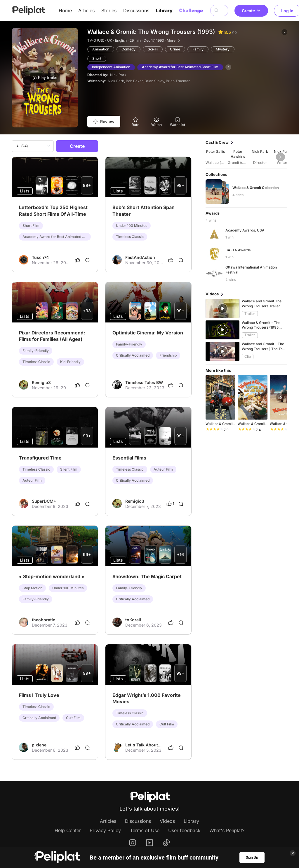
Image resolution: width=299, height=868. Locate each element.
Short (97, 58)
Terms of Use (145, 830)
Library (164, 10)
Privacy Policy (105, 830)
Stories (109, 10)
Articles (86, 10)
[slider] (214, 430)
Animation (101, 49)
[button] (284, 32)
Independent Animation (111, 67)
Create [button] (251, 11)
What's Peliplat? (227, 830)
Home (65, 10)
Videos (167, 821)
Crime (175, 49)
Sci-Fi (153, 49)
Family (198, 49)
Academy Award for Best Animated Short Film (180, 67)
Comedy (128, 49)
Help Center (68, 830)
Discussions (136, 10)
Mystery (223, 49)
